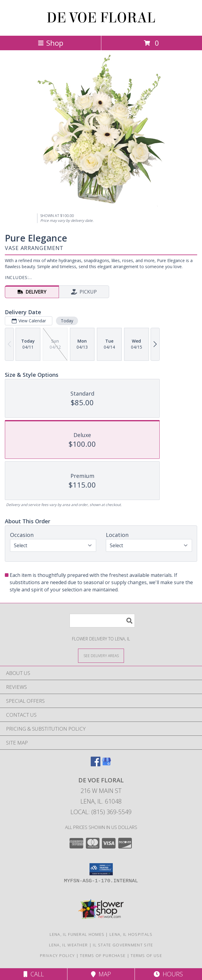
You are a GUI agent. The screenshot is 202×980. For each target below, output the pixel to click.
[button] (101, 869)
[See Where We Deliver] (101, 655)
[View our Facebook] (96, 764)
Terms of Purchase (103, 955)
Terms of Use (146, 955)
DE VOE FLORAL (101, 18)
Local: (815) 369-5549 (101, 812)
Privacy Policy (57, 955)
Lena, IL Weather (68, 945)
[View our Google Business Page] (106, 764)
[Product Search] (102, 621)
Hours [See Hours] (168, 974)
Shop (50, 43)
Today (67, 321)
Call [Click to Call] (34, 974)
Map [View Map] (101, 974)
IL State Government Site (123, 945)
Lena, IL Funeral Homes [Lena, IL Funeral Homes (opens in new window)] (77, 934)
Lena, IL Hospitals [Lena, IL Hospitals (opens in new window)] (131, 934)
